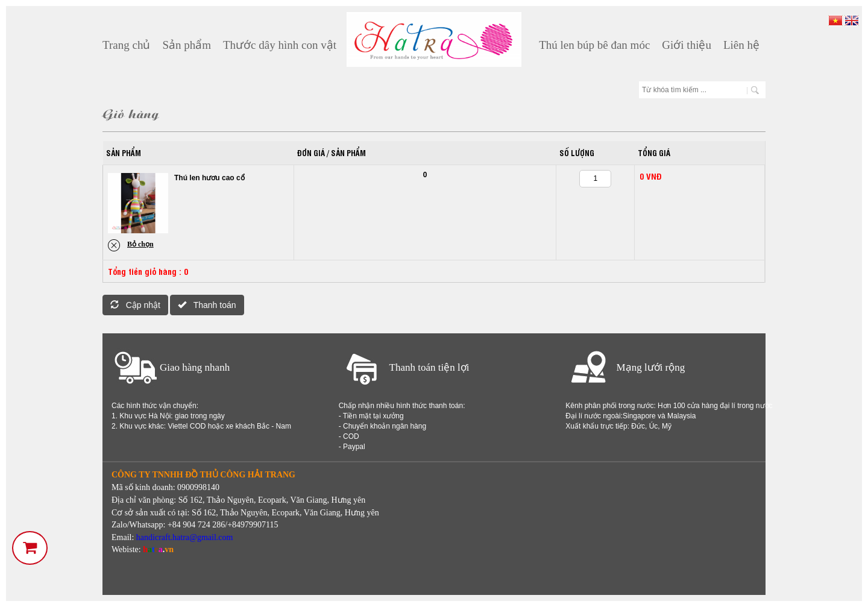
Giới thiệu (687, 45)
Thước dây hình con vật (280, 45)
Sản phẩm (187, 45)
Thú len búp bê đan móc (594, 45)
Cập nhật (135, 305)
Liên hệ (741, 45)
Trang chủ (126, 45)
